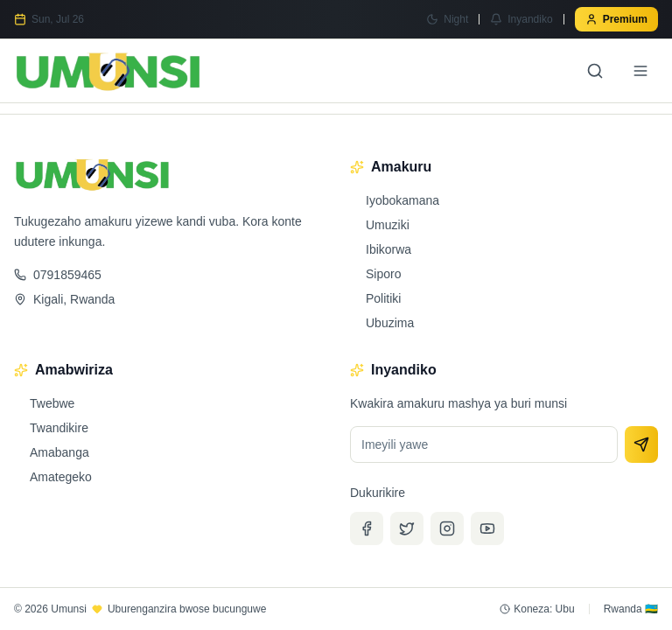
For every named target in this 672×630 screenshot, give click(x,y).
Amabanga (52, 452)
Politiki (375, 298)
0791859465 (58, 275)
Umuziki (380, 225)
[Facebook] (367, 528)
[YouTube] (487, 528)
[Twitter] (407, 528)
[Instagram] (447, 528)
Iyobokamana (395, 200)
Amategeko (53, 477)
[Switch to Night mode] (447, 19)
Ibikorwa (381, 249)
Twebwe (44, 403)
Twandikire (51, 428)
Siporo (375, 274)
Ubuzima (382, 323)
